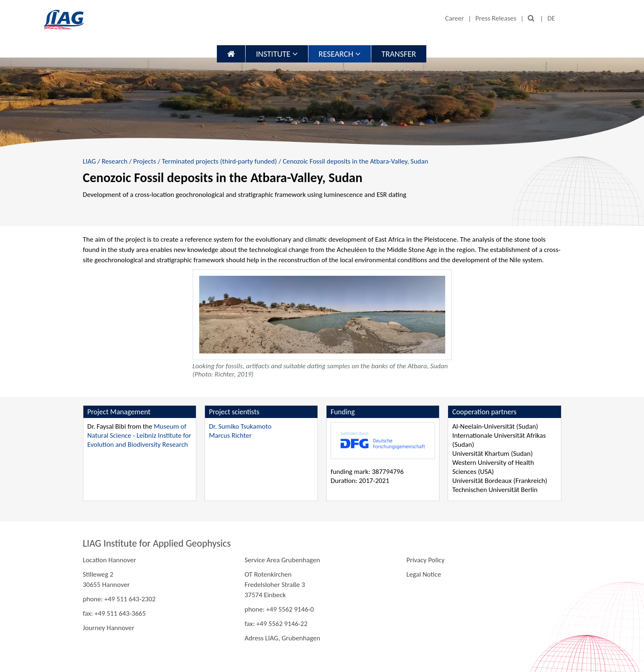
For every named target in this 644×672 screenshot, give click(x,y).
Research (340, 54)
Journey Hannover (109, 628)
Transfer (399, 54)
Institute (277, 54)
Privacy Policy (425, 560)
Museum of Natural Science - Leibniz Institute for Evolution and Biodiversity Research (139, 435)
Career (455, 18)
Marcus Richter (230, 435)
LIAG (90, 161)
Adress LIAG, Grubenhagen (282, 638)
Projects (144, 161)
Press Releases (496, 18)
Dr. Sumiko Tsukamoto (240, 426)
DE (551, 18)
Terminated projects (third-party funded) (219, 161)
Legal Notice (423, 574)
